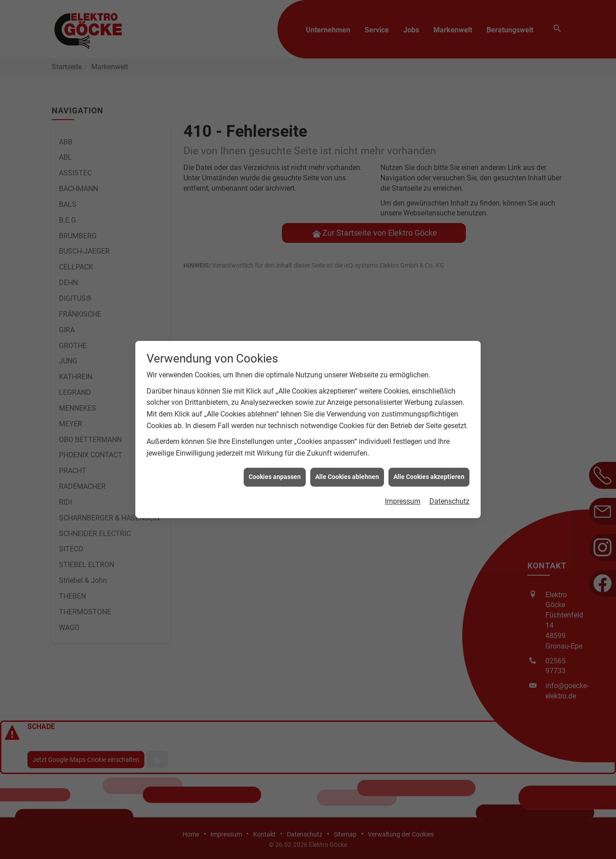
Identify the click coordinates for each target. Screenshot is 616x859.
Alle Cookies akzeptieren (429, 466)
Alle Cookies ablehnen (347, 466)
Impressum (403, 491)
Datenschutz (449, 491)
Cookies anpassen (275, 466)
